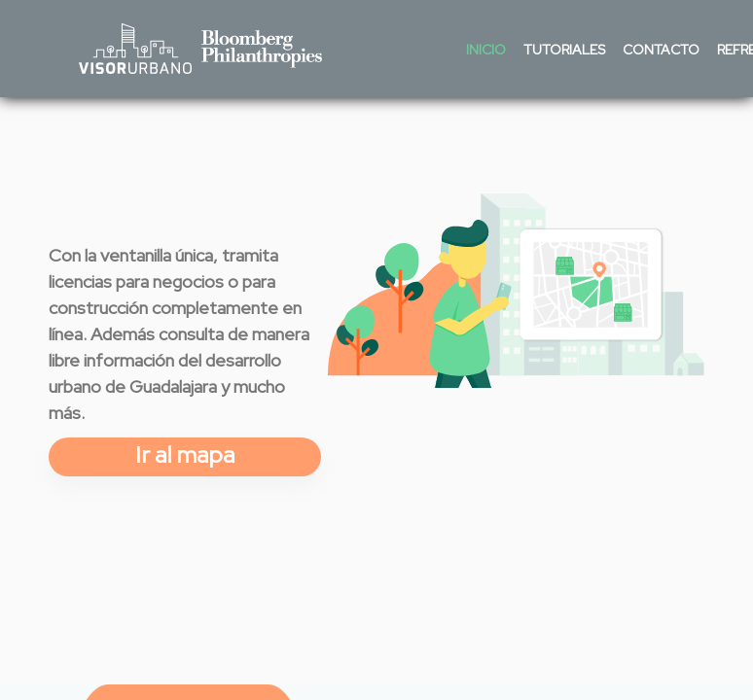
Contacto (661, 50)
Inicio (486, 50)
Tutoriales (564, 50)
